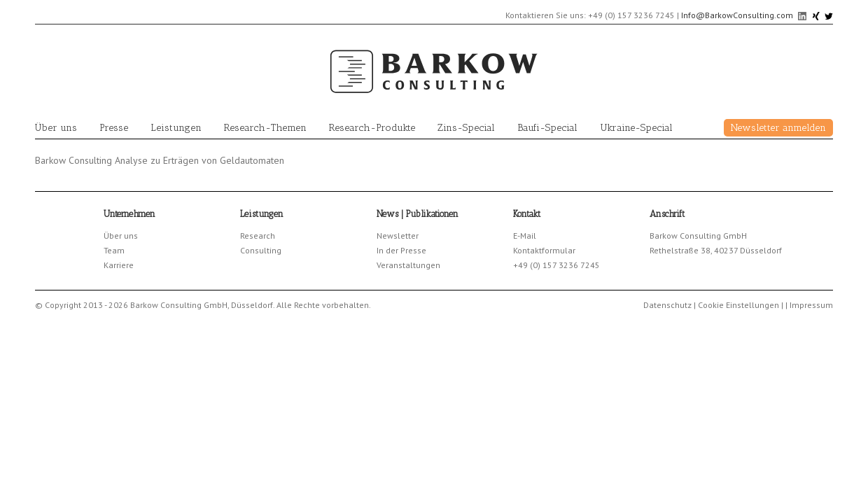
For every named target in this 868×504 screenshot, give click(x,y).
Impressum (811, 305)
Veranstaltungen (408, 265)
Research (258, 236)
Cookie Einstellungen (738, 305)
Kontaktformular (544, 250)
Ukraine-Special (636, 128)
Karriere (119, 265)
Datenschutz (667, 305)
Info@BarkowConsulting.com (737, 15)
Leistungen (176, 128)
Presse (114, 128)
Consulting (261, 250)
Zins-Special (466, 128)
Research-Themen (265, 128)
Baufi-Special (547, 128)
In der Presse (401, 250)
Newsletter (398, 236)
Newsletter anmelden (778, 128)
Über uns (56, 128)
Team (114, 250)
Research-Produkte (372, 128)
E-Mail (525, 236)
